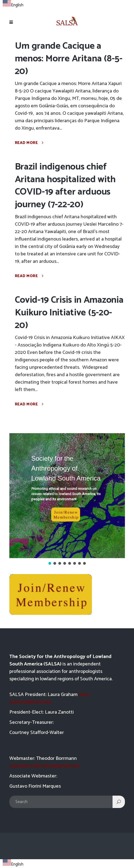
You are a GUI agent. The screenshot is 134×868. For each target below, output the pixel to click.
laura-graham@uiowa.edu (50, 698)
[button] (67, 496)
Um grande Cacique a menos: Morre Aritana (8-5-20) (69, 59)
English (13, 5)
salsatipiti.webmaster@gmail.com (45, 766)
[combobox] (13, 4)
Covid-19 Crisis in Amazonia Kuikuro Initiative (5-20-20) (69, 313)
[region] (67, 500)
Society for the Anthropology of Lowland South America (66, 468)
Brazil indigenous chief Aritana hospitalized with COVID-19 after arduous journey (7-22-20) (65, 186)
